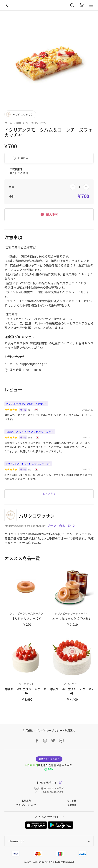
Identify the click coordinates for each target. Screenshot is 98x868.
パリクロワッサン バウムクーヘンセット (26, 404)
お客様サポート (49, 783)
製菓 (19, 123)
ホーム (8, 123)
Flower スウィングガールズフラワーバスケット (30, 431)
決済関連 (72, 805)
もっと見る (49, 494)
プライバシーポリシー (49, 730)
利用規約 (28, 730)
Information (49, 841)
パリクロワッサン (36, 123)
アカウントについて (26, 805)
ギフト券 (72, 800)
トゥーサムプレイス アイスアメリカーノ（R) (28, 463)
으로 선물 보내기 (49, 759)
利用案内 (70, 730)
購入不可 (49, 214)
